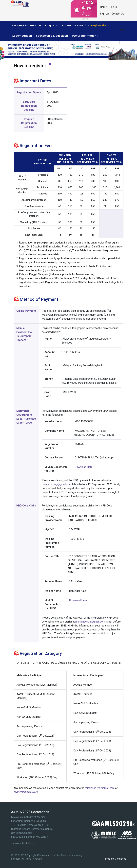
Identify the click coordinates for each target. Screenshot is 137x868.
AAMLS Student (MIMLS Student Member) (36, 696)
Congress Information (26, 26)
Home (103, 7)
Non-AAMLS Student (29, 717)
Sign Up (104, 14)
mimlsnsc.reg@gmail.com (57, 484)
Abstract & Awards (75, 26)
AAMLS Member (83, 685)
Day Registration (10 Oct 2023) (35, 736)
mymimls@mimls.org (26, 792)
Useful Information (84, 36)
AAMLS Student (83, 694)
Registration (99, 26)
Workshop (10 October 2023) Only (37, 777)
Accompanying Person (29, 726)
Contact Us (118, 14)
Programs (51, 26)
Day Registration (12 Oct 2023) (35, 754)
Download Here (84, 467)
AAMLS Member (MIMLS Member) (37, 685)
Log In (113, 7)
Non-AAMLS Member (29, 707)
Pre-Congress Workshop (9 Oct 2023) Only (39, 766)
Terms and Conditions (115, 859)
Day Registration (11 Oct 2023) (35, 745)
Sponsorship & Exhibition (52, 36)
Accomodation (22, 36)
